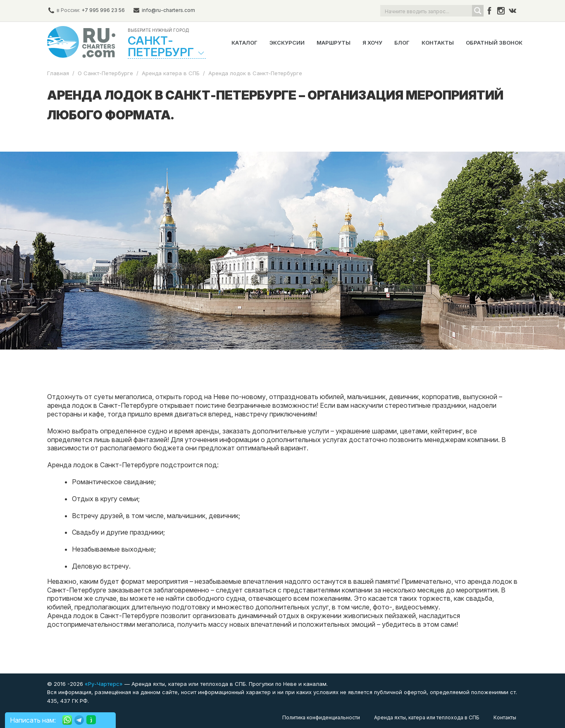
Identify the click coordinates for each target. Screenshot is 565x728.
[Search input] (427, 11)
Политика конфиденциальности (321, 717)
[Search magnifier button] (478, 11)
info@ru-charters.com (168, 10)
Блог (402, 43)
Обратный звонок (494, 43)
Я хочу (372, 43)
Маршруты (334, 43)
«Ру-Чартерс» (103, 684)
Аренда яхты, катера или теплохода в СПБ (427, 717)
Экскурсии (287, 43)
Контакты (438, 43)
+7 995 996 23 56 (103, 10)
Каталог (244, 43)
